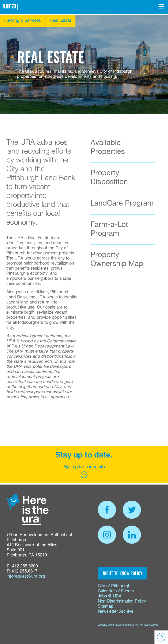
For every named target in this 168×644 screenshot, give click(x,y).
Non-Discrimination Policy (122, 601)
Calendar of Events (116, 591)
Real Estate (60, 21)
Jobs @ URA (110, 596)
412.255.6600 (25, 566)
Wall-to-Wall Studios (146, 625)
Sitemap (106, 606)
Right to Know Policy (123, 573)
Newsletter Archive (116, 612)
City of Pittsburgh (114, 586)
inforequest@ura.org (26, 576)
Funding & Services (23, 21)
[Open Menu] (161, 6)
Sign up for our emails (84, 472)
